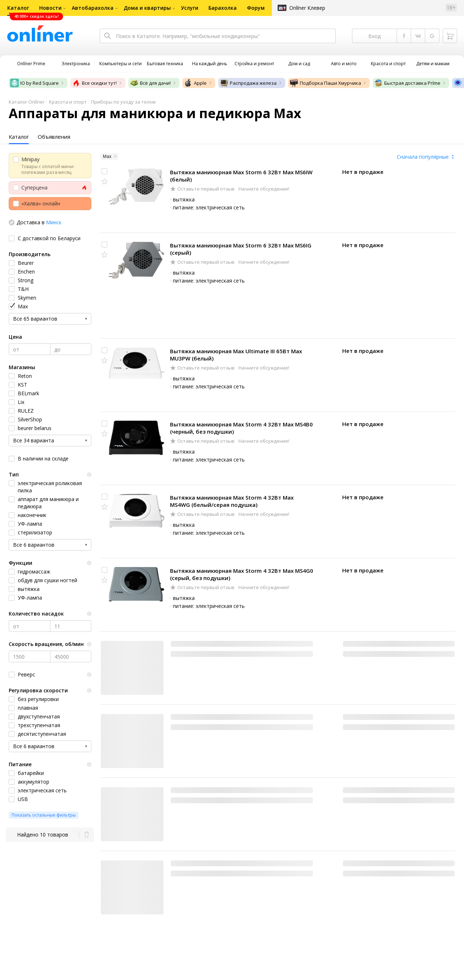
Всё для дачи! (150, 83)
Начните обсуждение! (263, 189)
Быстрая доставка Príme (407, 83)
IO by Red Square (34, 83)
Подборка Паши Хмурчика (325, 83)
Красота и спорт (68, 102)
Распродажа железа (248, 83)
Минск (54, 222)
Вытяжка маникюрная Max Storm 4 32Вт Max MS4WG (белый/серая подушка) (232, 501)
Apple (195, 83)
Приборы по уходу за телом (123, 102)
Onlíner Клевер (307, 8)
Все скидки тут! (94, 83)
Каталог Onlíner (27, 102)
